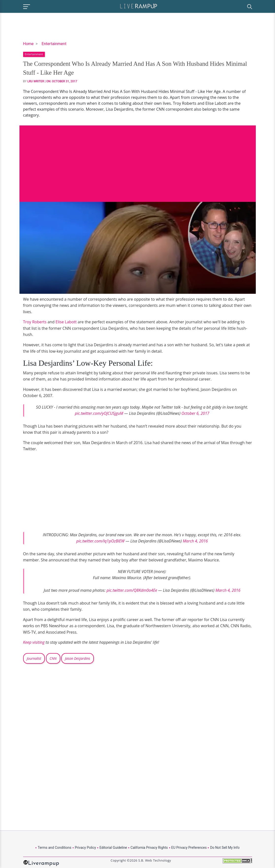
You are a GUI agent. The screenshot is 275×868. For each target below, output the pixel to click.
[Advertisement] (138, 160)
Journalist (34, 658)
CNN (53, 658)
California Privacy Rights (149, 848)
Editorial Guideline (113, 848)
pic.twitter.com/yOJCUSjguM (99, 413)
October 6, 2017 (195, 413)
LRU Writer (36, 81)
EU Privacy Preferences (189, 848)
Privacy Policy (85, 848)
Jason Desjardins (78, 658)
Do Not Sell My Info (225, 848)
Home (28, 44)
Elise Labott (66, 322)
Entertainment (54, 44)
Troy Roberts (35, 322)
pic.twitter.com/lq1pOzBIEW (100, 541)
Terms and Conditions (55, 848)
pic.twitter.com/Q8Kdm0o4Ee (132, 590)
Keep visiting (34, 642)
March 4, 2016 (195, 541)
